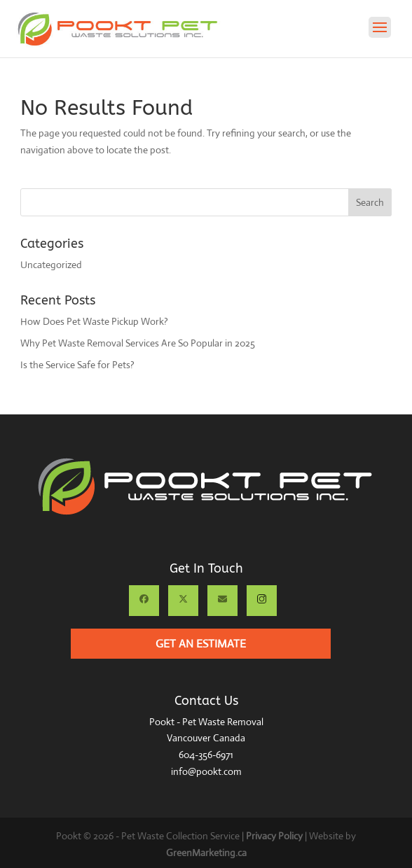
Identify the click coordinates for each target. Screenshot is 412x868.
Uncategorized (51, 265)
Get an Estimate (201, 644)
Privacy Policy (274, 836)
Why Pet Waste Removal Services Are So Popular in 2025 (138, 343)
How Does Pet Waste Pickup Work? (94, 321)
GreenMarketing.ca (206, 853)
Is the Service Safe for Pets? (77, 365)
